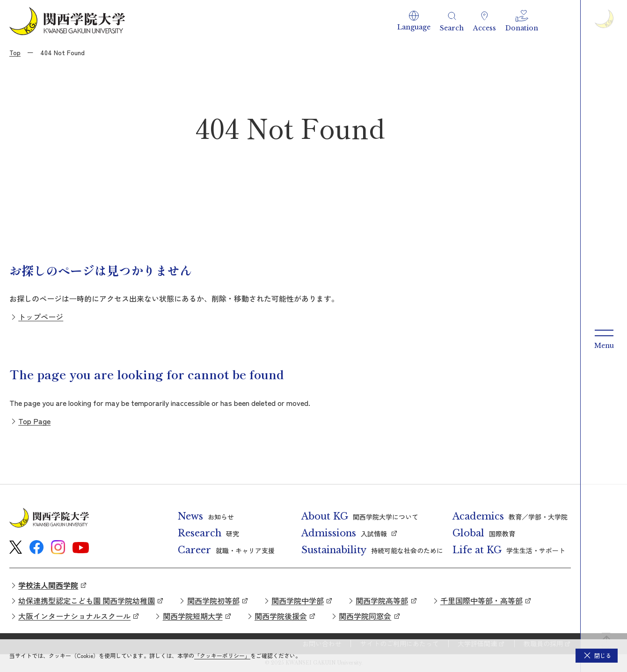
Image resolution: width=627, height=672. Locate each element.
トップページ (41, 317)
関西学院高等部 (382, 600)
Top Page (34, 421)
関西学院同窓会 (365, 616)
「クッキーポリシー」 (222, 655)
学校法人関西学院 (48, 585)
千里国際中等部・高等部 (481, 600)
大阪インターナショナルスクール (74, 616)
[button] (414, 21)
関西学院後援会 (281, 616)
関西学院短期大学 (193, 616)
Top (15, 52)
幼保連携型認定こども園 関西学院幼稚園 (87, 600)
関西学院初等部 (213, 600)
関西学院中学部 (298, 600)
